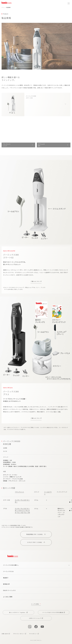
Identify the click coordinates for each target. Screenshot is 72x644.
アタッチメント (19, 492)
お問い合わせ (5, 634)
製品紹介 (6, 578)
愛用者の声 (6, 584)
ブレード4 (27, 513)
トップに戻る (35, 604)
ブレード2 (20, 513)
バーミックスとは (8, 571)
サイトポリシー (33, 634)
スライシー (22, 510)
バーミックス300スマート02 (31, 98)
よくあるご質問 (8, 597)
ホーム (3, 7)
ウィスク (24, 500)
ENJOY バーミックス (9, 590)
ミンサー (17, 500)
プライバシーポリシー (19, 634)
